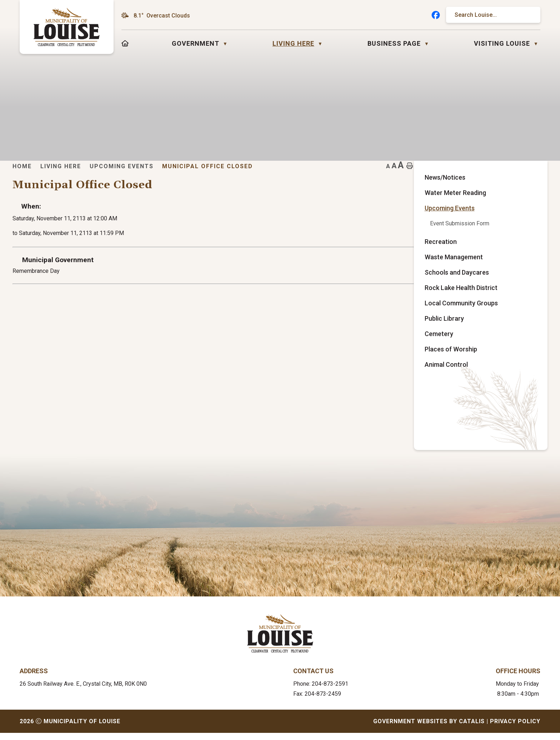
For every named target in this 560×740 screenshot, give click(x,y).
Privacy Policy (515, 728)
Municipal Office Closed (356, 177)
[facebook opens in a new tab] (436, 15)
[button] (528, 15)
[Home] (125, 43)
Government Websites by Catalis (429, 728)
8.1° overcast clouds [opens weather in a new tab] (162, 16)
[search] (490, 15)
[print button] (529, 177)
